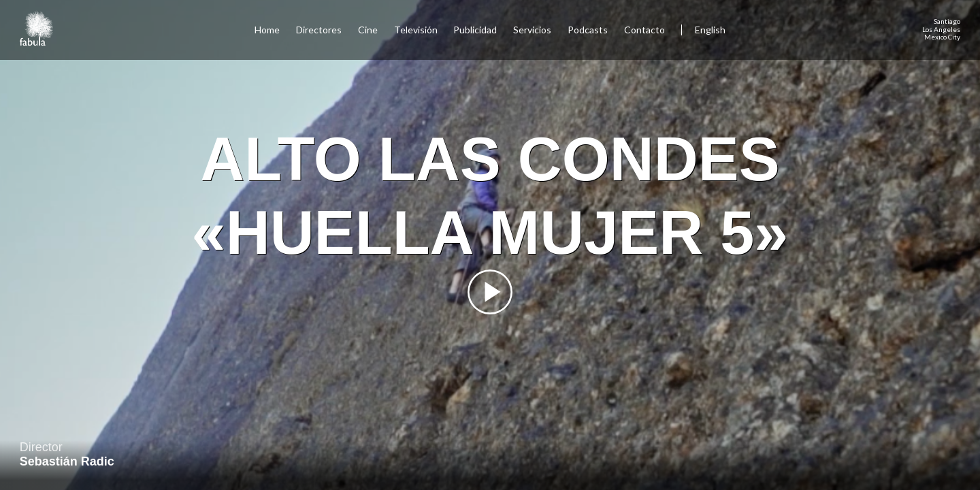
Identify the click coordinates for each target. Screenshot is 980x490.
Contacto (644, 30)
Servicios (532, 30)
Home (267, 30)
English (710, 30)
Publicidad (475, 30)
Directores (319, 30)
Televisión (416, 30)
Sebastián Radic (67, 461)
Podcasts (588, 30)
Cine (368, 30)
